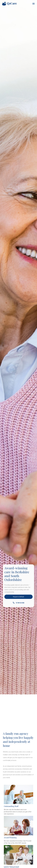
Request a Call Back (18, 597)
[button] (33, 4)
